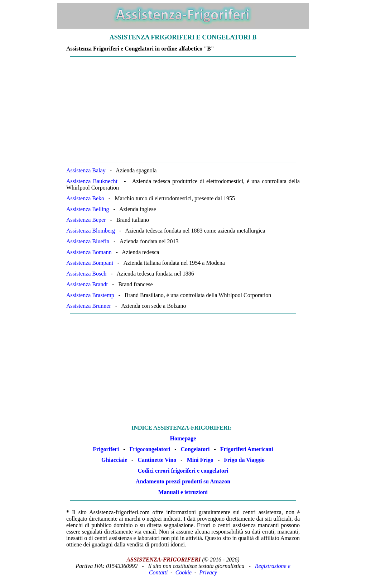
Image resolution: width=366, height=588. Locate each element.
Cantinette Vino (157, 460)
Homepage (183, 438)
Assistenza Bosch (86, 274)
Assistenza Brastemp (90, 295)
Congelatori (195, 449)
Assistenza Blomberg (91, 231)
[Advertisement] (183, 110)
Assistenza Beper (86, 220)
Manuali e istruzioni (183, 492)
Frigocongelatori (150, 449)
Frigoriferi (106, 449)
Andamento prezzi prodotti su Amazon (183, 481)
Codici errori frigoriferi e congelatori (183, 471)
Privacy (208, 572)
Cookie (184, 572)
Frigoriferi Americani (247, 449)
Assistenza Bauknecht (92, 181)
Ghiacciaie (114, 460)
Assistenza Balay (86, 170)
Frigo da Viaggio (244, 460)
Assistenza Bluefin (88, 241)
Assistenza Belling (88, 209)
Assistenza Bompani (90, 263)
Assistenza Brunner (89, 306)
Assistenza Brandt (87, 284)
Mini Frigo (200, 460)
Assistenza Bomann (89, 252)
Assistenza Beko (85, 198)
